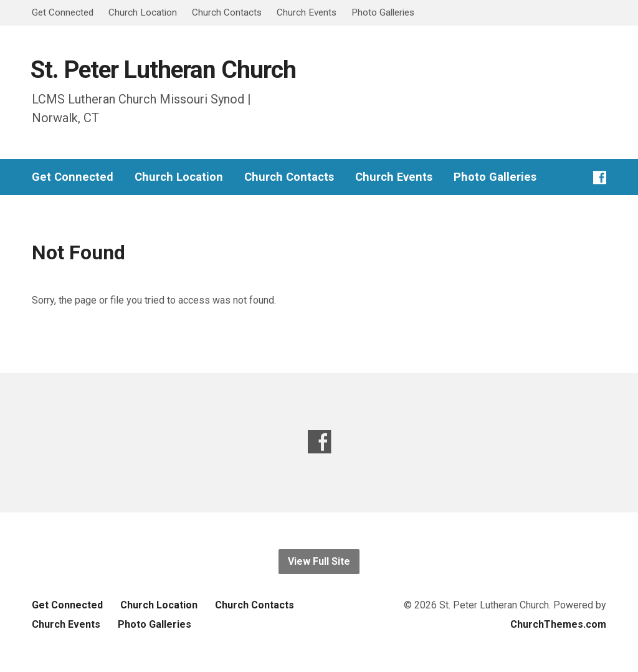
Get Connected (63, 12)
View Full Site (319, 561)
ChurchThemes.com (558, 624)
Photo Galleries (383, 12)
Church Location (143, 12)
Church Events (307, 12)
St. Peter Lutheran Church (163, 70)
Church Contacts (227, 12)
